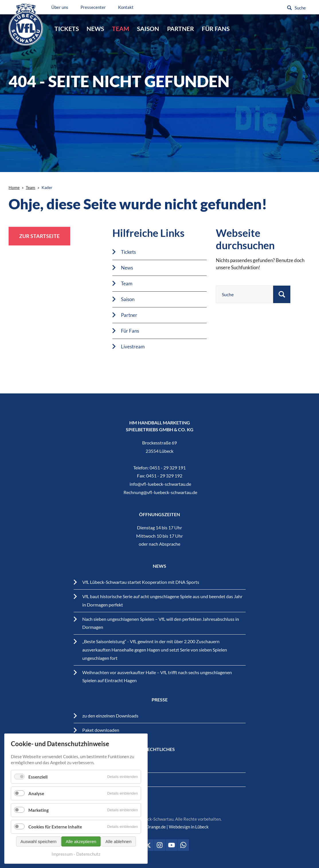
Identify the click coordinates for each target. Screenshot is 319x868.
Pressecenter (95, 7)
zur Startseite (39, 236)
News (95, 29)
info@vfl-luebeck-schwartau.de (160, 484)
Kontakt (128, 7)
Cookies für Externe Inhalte (55, 827)
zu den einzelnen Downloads (110, 716)
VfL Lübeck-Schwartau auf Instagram (160, 845)
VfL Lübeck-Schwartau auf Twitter (148, 845)
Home (14, 187)
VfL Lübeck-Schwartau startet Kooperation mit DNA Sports (141, 582)
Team (121, 29)
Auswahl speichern (38, 841)
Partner (181, 29)
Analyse (36, 793)
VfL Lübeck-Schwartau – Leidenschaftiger (27, 25)
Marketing (39, 810)
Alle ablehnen (119, 841)
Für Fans (216, 29)
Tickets (67, 29)
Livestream (133, 347)
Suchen (289, 8)
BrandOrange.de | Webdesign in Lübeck (172, 827)
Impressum (62, 854)
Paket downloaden (101, 730)
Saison (148, 29)
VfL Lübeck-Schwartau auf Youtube (171, 845)
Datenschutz (88, 854)
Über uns (61, 7)
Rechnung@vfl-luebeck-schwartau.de (160, 492)
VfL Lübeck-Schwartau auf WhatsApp (183, 845)
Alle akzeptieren (81, 841)
